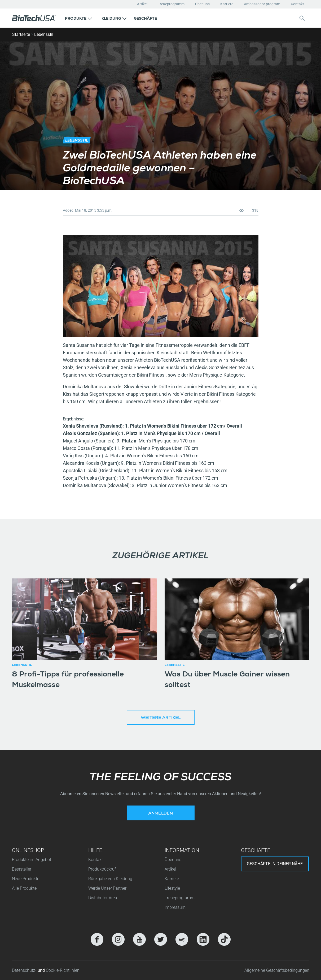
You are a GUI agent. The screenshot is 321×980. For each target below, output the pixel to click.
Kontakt (297, 4)
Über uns (202, 4)
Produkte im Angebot (32, 860)
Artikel (142, 4)
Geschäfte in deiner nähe (275, 864)
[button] (78, 18)
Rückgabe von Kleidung (110, 879)
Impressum (175, 907)
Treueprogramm (171, 4)
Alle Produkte (24, 888)
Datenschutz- (25, 970)
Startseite (21, 34)
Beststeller (22, 869)
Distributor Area (103, 898)
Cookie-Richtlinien (63, 970)
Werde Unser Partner (107, 888)
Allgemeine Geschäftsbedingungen (277, 970)
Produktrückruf (102, 869)
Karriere (227, 4)
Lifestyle (172, 888)
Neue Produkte (26, 879)
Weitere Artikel (161, 718)
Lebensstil (44, 34)
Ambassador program (262, 4)
